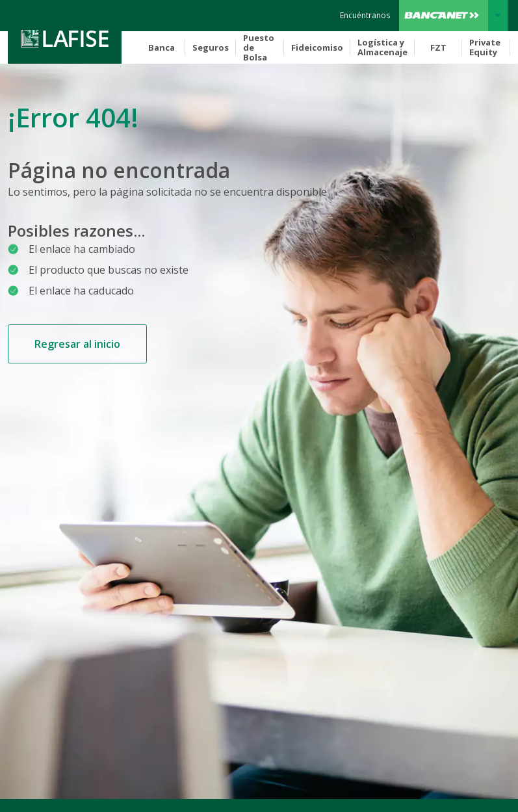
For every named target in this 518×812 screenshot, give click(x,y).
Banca (162, 47)
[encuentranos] (365, 16)
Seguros (211, 47)
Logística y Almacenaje (382, 47)
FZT (438, 47)
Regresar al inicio (77, 344)
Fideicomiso (317, 47)
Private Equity (485, 47)
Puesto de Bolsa (259, 47)
